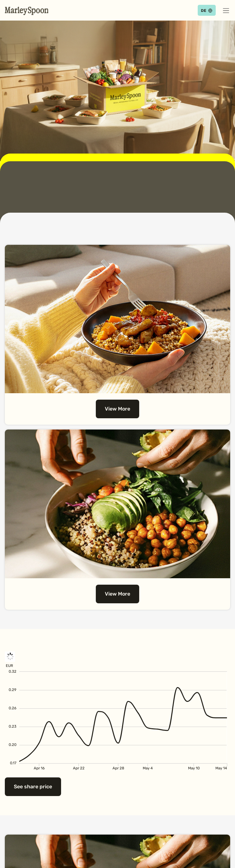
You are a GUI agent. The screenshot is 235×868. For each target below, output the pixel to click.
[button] (226, 10)
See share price (33, 787)
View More (117, 409)
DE (204, 11)
